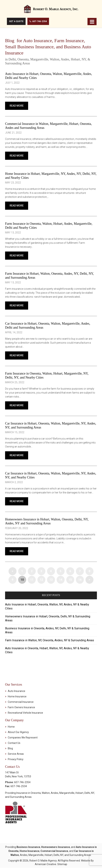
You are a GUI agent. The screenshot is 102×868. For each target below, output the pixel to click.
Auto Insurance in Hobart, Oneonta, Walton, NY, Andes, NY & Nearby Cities (47, 607)
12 (41, 580)
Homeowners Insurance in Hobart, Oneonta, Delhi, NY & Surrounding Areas (48, 619)
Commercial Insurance (21, 702)
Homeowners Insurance (56, 847)
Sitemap (62, 864)
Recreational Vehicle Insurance (25, 713)
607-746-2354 (38, 21)
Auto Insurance (17, 691)
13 (51, 580)
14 (61, 580)
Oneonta (36, 793)
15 (70, 580)
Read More (17, 106)
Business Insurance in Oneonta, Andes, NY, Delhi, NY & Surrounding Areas (47, 631)
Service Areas (16, 754)
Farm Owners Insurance (21, 708)
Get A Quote (16, 21)
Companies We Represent (23, 738)
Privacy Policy (16, 759)
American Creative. (46, 864)
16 (80, 580)
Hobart (79, 793)
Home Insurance (17, 697)
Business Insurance (28, 847)
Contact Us (14, 743)
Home (11, 727)
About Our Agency (18, 732)
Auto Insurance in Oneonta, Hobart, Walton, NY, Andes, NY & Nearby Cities (47, 650)
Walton (46, 793)
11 (32, 580)
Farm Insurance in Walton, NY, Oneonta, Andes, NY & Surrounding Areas (50, 640)
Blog (10, 749)
